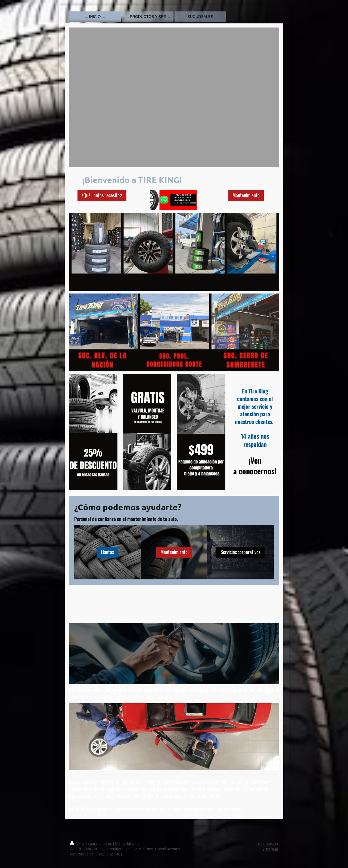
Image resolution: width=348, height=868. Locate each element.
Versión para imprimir (92, 843)
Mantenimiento (246, 195)
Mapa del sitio (127, 843)
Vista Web (270, 849)
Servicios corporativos (240, 552)
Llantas (107, 552)
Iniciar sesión (267, 843)
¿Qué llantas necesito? (102, 195)
